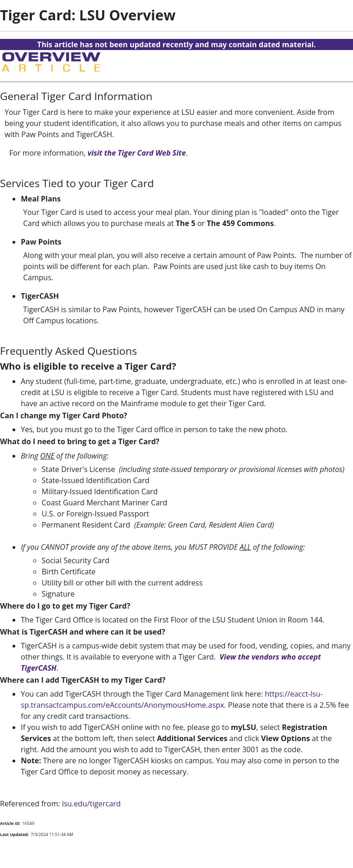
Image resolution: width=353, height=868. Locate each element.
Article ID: (10, 823)
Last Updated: (14, 834)
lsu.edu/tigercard (91, 804)
